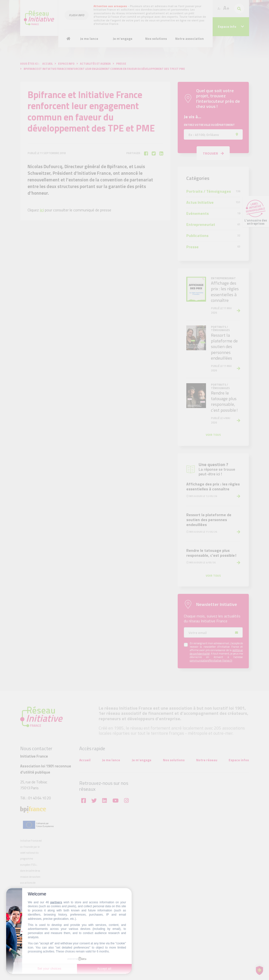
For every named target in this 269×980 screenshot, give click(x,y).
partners (56, 902)
